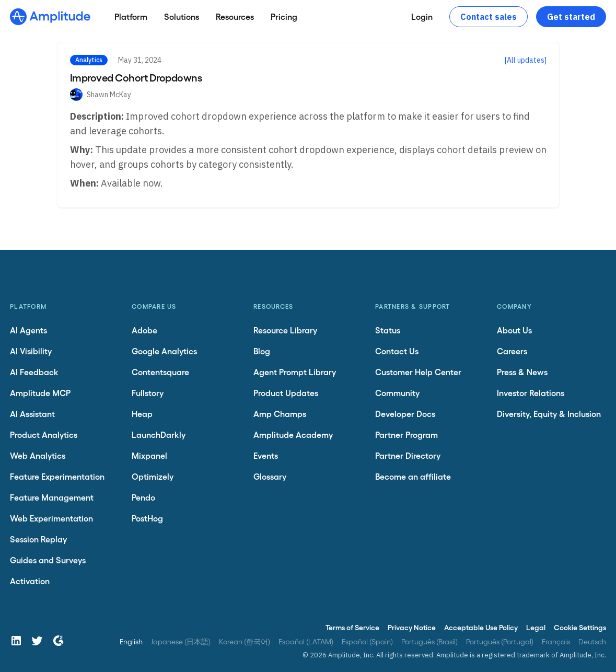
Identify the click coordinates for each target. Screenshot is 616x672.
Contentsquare (160, 372)
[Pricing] (284, 17)
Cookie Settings (580, 627)
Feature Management (52, 497)
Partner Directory (408, 455)
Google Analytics (164, 351)
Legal (536, 627)
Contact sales (489, 17)
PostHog (147, 518)
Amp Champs (280, 414)
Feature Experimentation (57, 476)
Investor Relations (531, 393)
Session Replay (38, 539)
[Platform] (131, 17)
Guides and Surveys (48, 560)
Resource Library (285, 330)
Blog (262, 351)
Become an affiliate (413, 476)
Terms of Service (352, 627)
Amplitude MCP (40, 393)
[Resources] (235, 17)
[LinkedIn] (16, 641)
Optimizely (153, 476)
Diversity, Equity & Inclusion (549, 414)
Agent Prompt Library (295, 372)
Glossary (270, 476)
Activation (30, 581)
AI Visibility (31, 351)
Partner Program (406, 435)
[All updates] (526, 60)
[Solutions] (182, 17)
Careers (512, 351)
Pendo (143, 497)
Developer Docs (405, 414)
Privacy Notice (412, 627)
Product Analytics (44, 435)
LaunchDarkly (159, 435)
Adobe (144, 330)
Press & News (522, 372)
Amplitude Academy (293, 435)
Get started (571, 17)
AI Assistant (32, 414)
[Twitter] (37, 641)
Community (397, 393)
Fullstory (148, 393)
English (131, 641)
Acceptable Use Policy (481, 627)
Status (388, 330)
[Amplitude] (50, 17)
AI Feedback (34, 372)
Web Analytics (38, 455)
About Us (514, 330)
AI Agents (28, 330)
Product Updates (286, 393)
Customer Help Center (418, 372)
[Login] (422, 17)
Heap (142, 414)
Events (266, 455)
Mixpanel (149, 455)
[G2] (58, 641)
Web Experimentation (51, 518)
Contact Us (397, 351)
